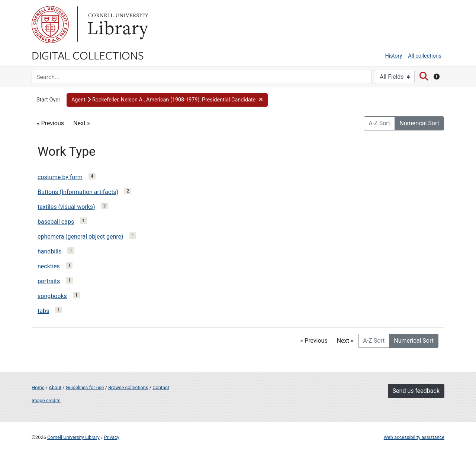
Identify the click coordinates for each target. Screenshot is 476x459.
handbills (49, 251)
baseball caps (56, 222)
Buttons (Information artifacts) (78, 192)
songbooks (52, 296)
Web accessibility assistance (414, 437)
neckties (49, 266)
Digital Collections (88, 55)
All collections (425, 56)
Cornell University (50, 25)
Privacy (111, 437)
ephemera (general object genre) (81, 237)
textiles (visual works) (66, 207)
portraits (49, 281)
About (55, 387)
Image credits (46, 400)
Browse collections (128, 387)
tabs (43, 311)
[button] (167, 100)
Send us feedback (416, 391)
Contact (161, 387)
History (394, 56)
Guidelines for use (85, 387)
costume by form (60, 177)
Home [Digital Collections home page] (38, 387)
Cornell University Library (73, 437)
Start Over (48, 100)
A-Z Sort (379, 123)
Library (117, 25)
